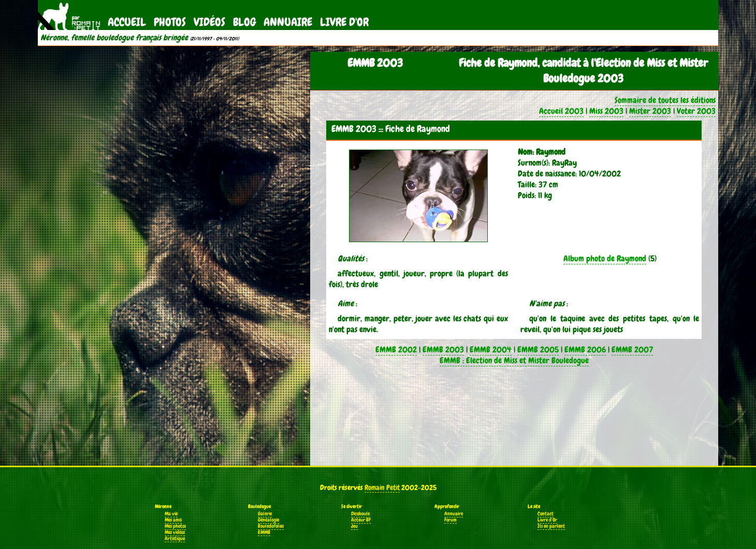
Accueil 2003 (561, 111)
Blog (244, 22)
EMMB (264, 532)
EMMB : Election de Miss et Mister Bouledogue (514, 360)
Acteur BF (361, 520)
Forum (450, 520)
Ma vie (171, 514)
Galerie (265, 514)
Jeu (354, 526)
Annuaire (288, 22)
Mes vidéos (175, 532)
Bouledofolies (271, 526)
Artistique (175, 539)
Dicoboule (360, 514)
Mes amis (173, 520)
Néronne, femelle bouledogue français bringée (114, 38)
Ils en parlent (551, 526)
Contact (546, 514)
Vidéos (209, 22)
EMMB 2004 (491, 350)
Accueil (127, 22)
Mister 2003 (650, 111)
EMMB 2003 (443, 350)
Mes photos (175, 526)
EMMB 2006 (585, 350)
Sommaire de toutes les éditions (665, 100)
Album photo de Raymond (605, 258)
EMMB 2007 (632, 350)
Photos (170, 22)
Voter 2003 (696, 111)
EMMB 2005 (538, 350)
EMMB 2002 (396, 350)
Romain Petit (382, 487)
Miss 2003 (606, 111)
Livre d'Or (344, 22)
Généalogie (268, 520)
